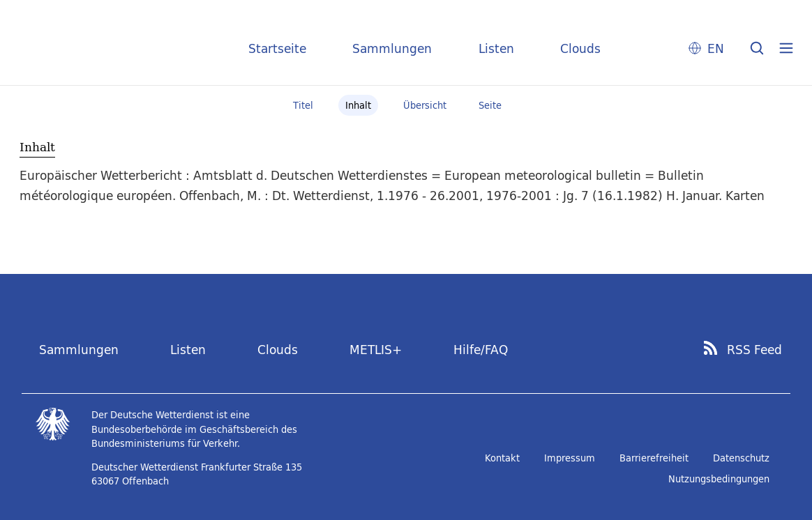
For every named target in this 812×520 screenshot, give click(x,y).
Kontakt (502, 458)
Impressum (570, 458)
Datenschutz (741, 458)
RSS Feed (754, 350)
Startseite (277, 48)
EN (716, 48)
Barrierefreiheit (654, 458)
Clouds (580, 48)
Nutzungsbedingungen (719, 479)
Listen (496, 48)
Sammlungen (392, 48)
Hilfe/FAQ (481, 350)
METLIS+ (376, 350)
